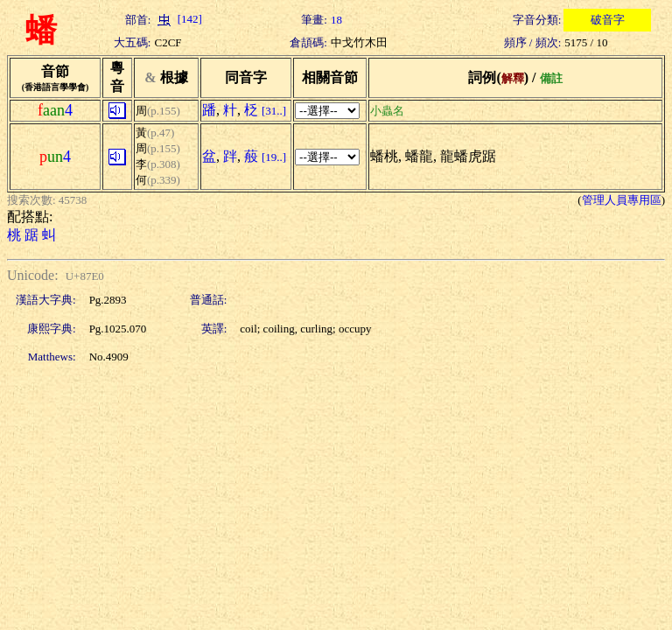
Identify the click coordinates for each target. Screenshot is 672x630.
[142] (178, 19)
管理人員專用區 (622, 200)
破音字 (608, 20)
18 (336, 20)
